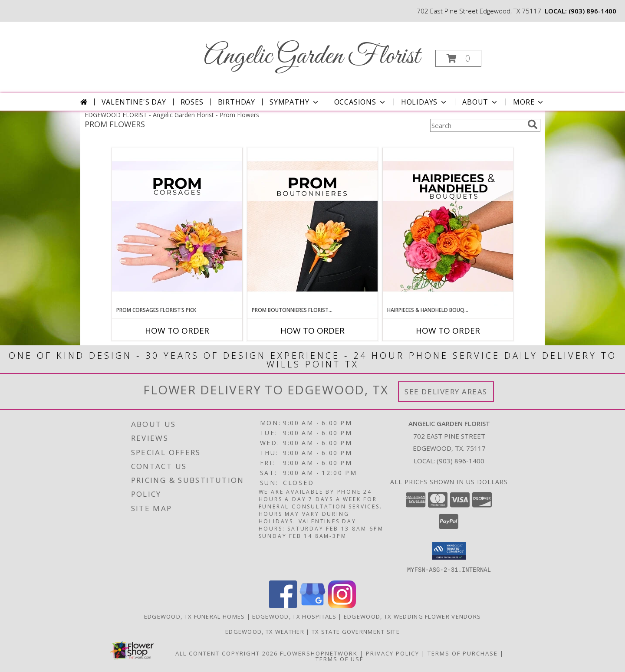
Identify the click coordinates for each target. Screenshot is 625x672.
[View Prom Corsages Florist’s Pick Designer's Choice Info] (177, 227)
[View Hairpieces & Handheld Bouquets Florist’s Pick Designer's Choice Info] (448, 227)
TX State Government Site (356, 631)
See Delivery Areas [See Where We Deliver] (446, 392)
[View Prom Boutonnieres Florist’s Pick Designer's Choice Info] (312, 227)
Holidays (424, 102)
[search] (533, 125)
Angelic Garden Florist (312, 57)
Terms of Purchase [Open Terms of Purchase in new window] (463, 653)
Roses (192, 102)
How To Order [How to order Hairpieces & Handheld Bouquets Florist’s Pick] (448, 331)
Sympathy (294, 102)
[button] (458, 58)
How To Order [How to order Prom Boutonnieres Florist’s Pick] (312, 331)
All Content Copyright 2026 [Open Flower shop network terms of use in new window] (227, 653)
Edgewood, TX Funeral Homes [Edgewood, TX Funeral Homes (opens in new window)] (195, 616)
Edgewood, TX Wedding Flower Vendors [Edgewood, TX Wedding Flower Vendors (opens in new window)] (413, 616)
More (529, 102)
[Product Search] (477, 125)
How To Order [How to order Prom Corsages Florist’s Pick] (177, 331)
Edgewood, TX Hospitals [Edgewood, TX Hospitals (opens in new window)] (294, 616)
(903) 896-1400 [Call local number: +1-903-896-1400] (592, 11)
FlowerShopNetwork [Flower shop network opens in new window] (319, 653)
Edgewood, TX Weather (265, 631)
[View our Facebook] (283, 605)
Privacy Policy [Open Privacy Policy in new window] (393, 653)
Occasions (360, 102)
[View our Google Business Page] (312, 605)
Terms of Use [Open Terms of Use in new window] (340, 659)
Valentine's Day (134, 102)
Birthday (237, 102)
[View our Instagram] (342, 605)
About (480, 102)
